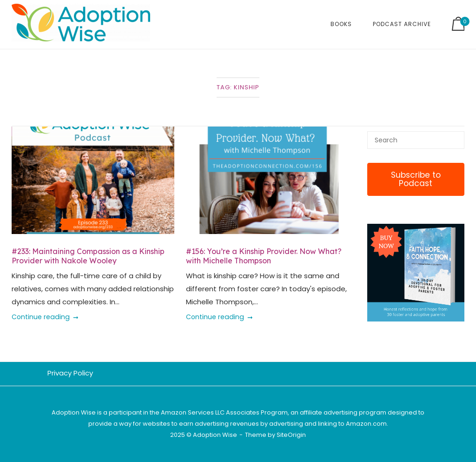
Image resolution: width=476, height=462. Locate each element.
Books (341, 24)
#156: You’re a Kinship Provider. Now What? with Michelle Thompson (264, 256)
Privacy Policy (70, 373)
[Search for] (416, 140)
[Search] (454, 136)
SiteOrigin (291, 435)
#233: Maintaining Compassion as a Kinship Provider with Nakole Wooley (88, 256)
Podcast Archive (402, 24)
